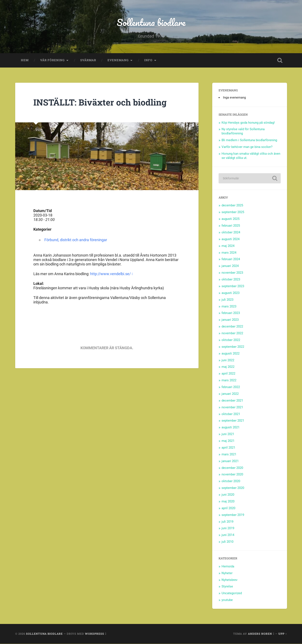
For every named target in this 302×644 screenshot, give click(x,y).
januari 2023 (230, 320)
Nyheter (227, 573)
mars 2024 (229, 253)
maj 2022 (228, 367)
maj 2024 (228, 246)
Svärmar (88, 60)
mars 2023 (229, 306)
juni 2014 (228, 535)
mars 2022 (229, 380)
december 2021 (232, 400)
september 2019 (233, 515)
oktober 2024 (231, 232)
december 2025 (232, 206)
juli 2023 (227, 300)
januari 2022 (230, 394)
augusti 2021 (231, 428)
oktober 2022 (231, 340)
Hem (25, 60)
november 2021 (232, 407)
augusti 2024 (231, 239)
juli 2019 (227, 522)
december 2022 (232, 327)
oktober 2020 (231, 481)
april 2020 (228, 508)
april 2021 (228, 448)
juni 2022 (228, 360)
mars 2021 (229, 454)
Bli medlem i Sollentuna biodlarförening (249, 140)
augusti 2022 (231, 353)
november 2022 (232, 333)
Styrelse (227, 587)
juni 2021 (228, 434)
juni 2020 (228, 495)
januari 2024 (230, 266)
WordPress (95, 634)
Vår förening (52, 60)
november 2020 (232, 475)
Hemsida (228, 566)
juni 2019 (228, 528)
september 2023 (233, 286)
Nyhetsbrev (229, 580)
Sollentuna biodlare (151, 22)
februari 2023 (231, 313)
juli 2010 (227, 542)
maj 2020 (228, 501)
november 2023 (232, 273)
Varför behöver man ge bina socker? (247, 147)
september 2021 (233, 421)
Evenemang (118, 60)
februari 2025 (231, 226)
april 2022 (228, 374)
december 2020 (232, 468)
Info (148, 60)
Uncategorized (232, 593)
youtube (227, 600)
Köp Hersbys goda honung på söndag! (248, 123)
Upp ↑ (283, 634)
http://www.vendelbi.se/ (110, 274)
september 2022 (233, 347)
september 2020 (233, 488)
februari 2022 (231, 387)
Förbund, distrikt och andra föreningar (76, 240)
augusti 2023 (231, 293)
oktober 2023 (231, 280)
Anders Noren (260, 634)
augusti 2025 (231, 219)
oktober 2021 (231, 414)
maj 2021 (228, 441)
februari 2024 (231, 259)
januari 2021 (230, 461)
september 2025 (233, 212)
